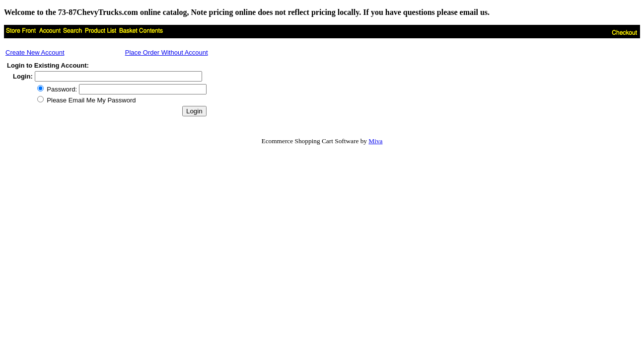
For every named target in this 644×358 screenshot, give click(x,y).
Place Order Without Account (167, 52)
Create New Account (35, 52)
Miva (375, 141)
